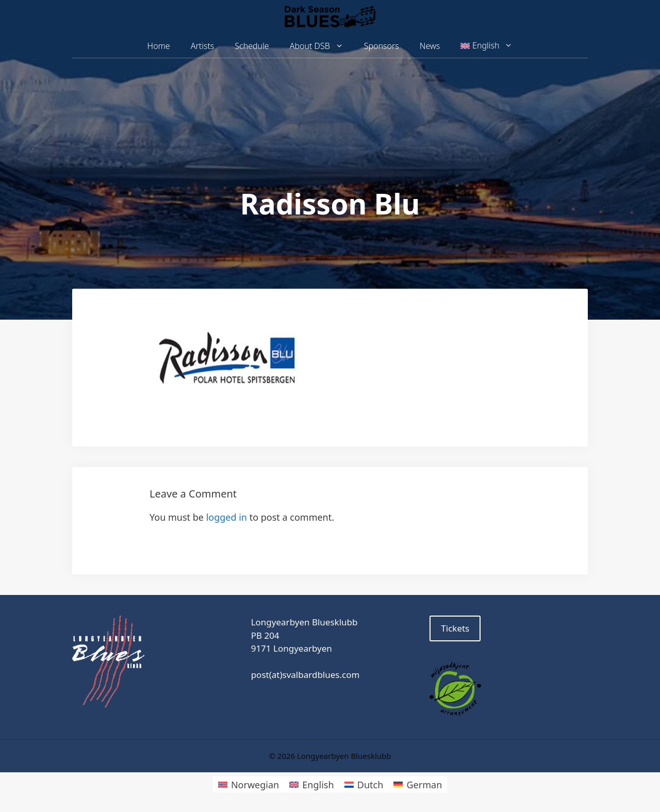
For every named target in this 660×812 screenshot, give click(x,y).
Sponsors (382, 46)
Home (159, 46)
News (430, 46)
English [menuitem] (318, 785)
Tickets (455, 628)
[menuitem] (486, 46)
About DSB (322, 46)
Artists (203, 46)
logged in (227, 517)
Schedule (252, 46)
